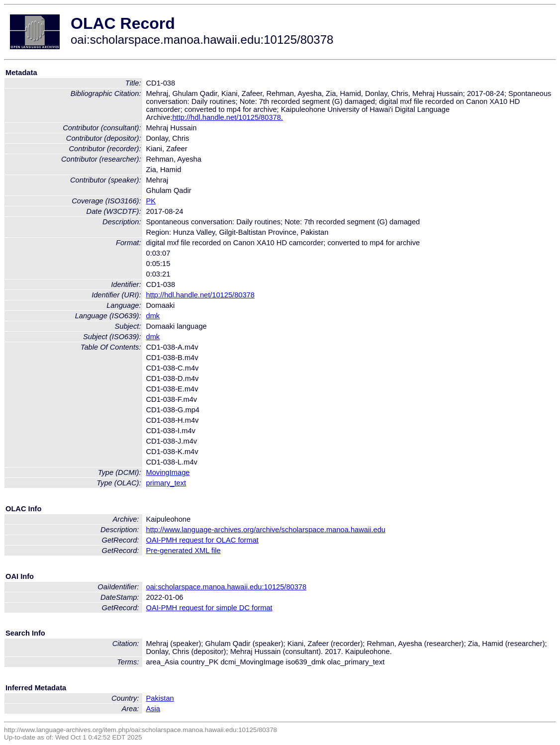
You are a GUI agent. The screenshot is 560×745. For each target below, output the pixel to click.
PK (151, 201)
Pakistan (160, 698)
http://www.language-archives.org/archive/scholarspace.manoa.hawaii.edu (266, 530)
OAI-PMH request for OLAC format (202, 540)
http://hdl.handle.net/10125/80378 (200, 295)
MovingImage (168, 472)
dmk (153, 316)
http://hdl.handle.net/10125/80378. (227, 117)
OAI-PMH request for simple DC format (209, 608)
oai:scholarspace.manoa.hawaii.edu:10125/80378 (227, 587)
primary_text (166, 483)
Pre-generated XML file (184, 551)
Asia (153, 709)
